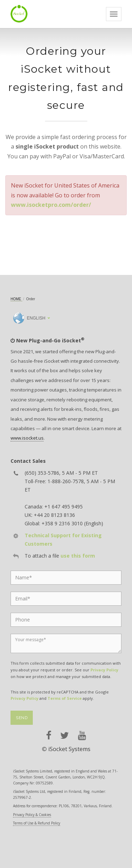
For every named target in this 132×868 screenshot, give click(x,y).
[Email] (66, 599)
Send (22, 718)
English (29, 318)
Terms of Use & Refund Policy (37, 823)
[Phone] (66, 620)
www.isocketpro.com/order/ (51, 205)
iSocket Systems (69, 749)
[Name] (66, 578)
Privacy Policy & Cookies (32, 815)
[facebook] (49, 735)
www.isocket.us (27, 438)
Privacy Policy (104, 670)
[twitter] (65, 735)
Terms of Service (65, 698)
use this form (78, 556)
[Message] (66, 643)
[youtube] (82, 735)
